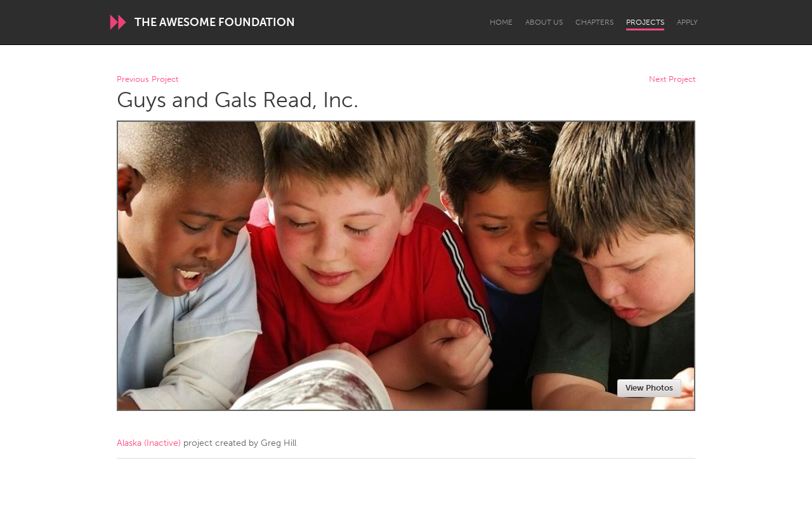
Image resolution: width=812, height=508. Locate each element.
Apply (687, 22)
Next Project (672, 80)
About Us (544, 22)
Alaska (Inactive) (149, 443)
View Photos (649, 388)
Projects (645, 22)
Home (501, 22)
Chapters (594, 22)
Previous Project (147, 80)
